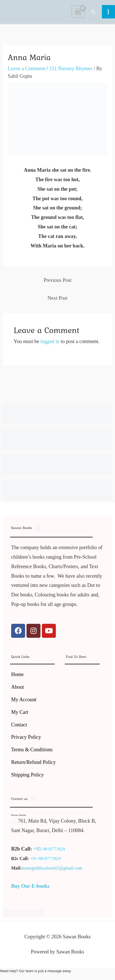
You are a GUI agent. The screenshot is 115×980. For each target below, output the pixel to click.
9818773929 (54, 849)
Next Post (57, 298)
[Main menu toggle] (108, 12)
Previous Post (57, 280)
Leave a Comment (27, 69)
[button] (93, 12)
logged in (50, 341)
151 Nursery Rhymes (71, 69)
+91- (38, 849)
